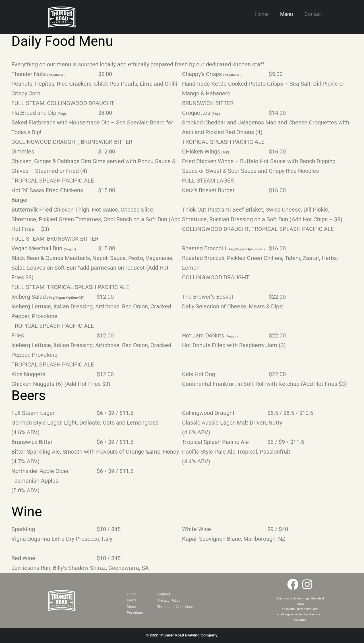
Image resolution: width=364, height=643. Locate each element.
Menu (287, 14)
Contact (313, 14)
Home (262, 14)
